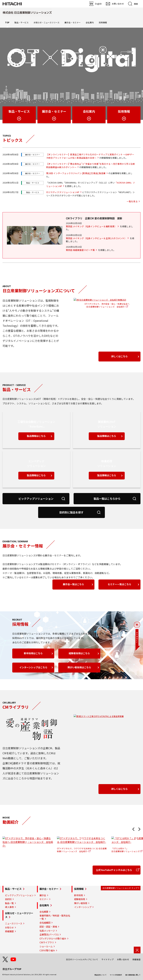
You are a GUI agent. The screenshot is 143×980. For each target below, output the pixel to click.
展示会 (43, 895)
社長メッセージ (47, 931)
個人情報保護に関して (133, 975)
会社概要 (44, 912)
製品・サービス (13, 889)
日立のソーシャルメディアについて (82, 959)
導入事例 (9, 907)
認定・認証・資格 (48, 927)
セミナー (44, 899)
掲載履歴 (9, 931)
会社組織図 (45, 923)
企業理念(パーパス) (49, 935)
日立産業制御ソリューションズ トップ (120, 888)
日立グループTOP (12, 969)
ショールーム (46, 946)
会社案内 (44, 905)
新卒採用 (78, 895)
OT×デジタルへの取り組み (53, 939)
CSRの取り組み (47, 951)
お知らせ (9, 928)
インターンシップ (83, 907)
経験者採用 (80, 899)
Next (139, 829)
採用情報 (79, 889)
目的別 (8, 899)
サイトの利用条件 (116, 975)
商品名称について (100, 975)
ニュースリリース (14, 924)
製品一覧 (9, 903)
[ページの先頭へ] (137, 950)
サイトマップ (108, 959)
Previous (133, 829)
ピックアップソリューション (19, 895)
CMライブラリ (47, 942)
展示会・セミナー (49, 889)
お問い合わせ (123, 959)
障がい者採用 (81, 903)
